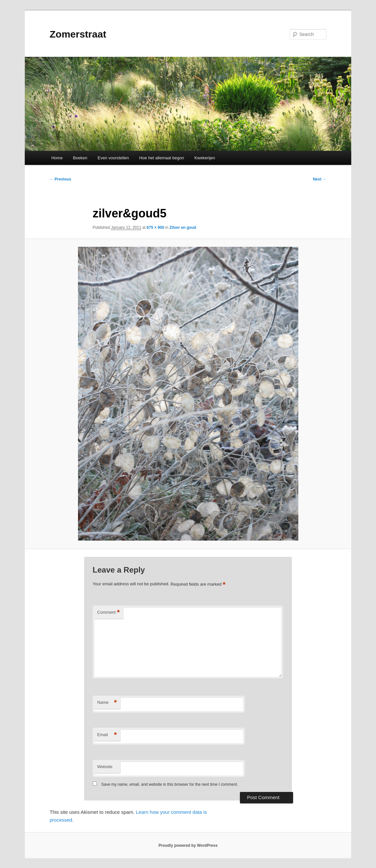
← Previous (60, 179)
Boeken (80, 158)
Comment (109, 613)
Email (107, 735)
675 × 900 (155, 228)
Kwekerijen (205, 158)
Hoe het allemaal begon (162, 158)
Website (105, 767)
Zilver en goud (183, 228)
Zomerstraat (78, 34)
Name (107, 703)
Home (57, 158)
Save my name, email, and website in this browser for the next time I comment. (170, 784)
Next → (320, 179)
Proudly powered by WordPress (188, 845)
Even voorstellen (113, 158)
